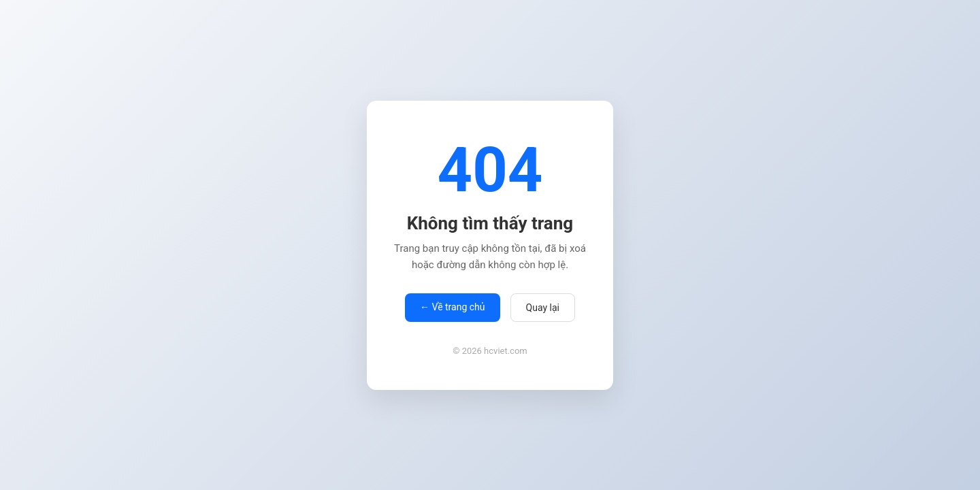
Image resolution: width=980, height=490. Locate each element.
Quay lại (543, 308)
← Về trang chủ (452, 307)
